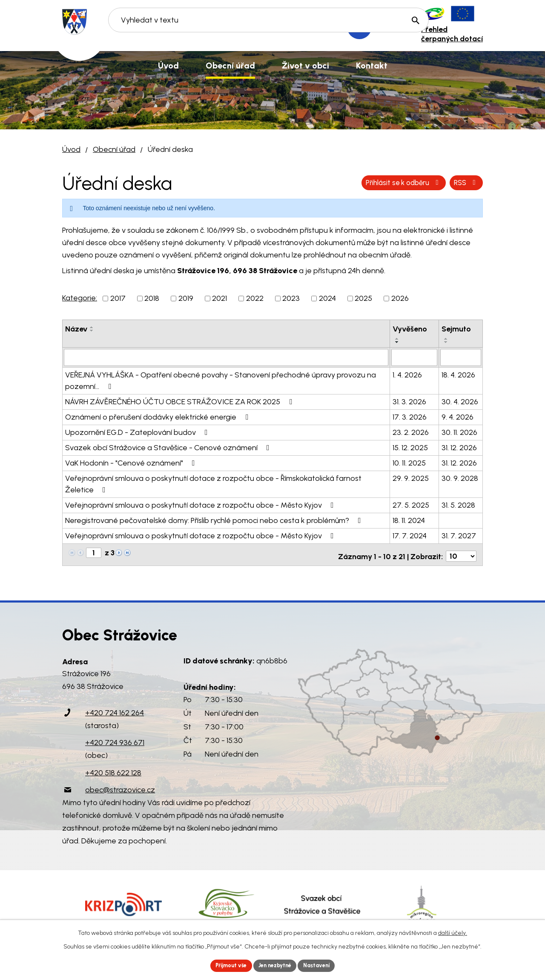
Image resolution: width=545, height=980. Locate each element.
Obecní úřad (114, 149)
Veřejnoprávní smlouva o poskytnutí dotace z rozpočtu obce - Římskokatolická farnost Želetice (213, 483)
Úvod (71, 149)
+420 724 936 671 (115, 739)
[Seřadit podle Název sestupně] (92, 331)
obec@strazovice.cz (120, 786)
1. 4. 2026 (407, 374)
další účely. (453, 931)
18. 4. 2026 (458, 374)
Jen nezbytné (276, 965)
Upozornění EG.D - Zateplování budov (138, 431)
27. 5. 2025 (411, 504)
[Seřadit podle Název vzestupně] (92, 327)
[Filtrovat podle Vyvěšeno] (414, 357)
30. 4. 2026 (460, 401)
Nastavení (323, 965)
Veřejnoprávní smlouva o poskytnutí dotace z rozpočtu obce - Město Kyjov (201, 504)
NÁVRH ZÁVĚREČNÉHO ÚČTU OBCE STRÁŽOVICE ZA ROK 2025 (180, 401)
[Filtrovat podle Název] (226, 357)
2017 (118, 298)
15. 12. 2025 (410, 447)
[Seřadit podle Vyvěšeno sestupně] (397, 342)
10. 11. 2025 (409, 462)
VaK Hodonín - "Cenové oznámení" (132, 462)
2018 (152, 298)
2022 (255, 298)
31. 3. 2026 (409, 401)
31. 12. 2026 (459, 447)
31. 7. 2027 (459, 535)
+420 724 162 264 (115, 709)
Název (76, 329)
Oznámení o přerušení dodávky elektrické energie (158, 416)
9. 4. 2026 (458, 416)
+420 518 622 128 (113, 769)
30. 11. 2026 (459, 431)
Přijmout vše (225, 965)
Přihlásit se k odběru (435, 183)
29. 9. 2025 (411, 477)
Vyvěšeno (410, 329)
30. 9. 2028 (460, 477)
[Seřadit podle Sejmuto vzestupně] (446, 339)
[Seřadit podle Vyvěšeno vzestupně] (397, 339)
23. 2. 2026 (411, 431)
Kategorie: (80, 298)
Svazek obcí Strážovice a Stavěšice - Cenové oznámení (169, 447)
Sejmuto (456, 329)
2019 (186, 298)
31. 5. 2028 (458, 504)
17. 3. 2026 (410, 416)
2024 (327, 298)
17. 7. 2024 (410, 535)
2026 (400, 298)
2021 (219, 298)
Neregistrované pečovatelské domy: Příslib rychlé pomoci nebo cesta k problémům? (215, 520)
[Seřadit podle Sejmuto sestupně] (446, 342)
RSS (366, 183)
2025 (363, 298)
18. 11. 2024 (409, 520)
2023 (291, 298)
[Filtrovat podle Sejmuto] (461, 357)
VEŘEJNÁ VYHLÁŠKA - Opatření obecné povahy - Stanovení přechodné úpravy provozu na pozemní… (221, 380)
